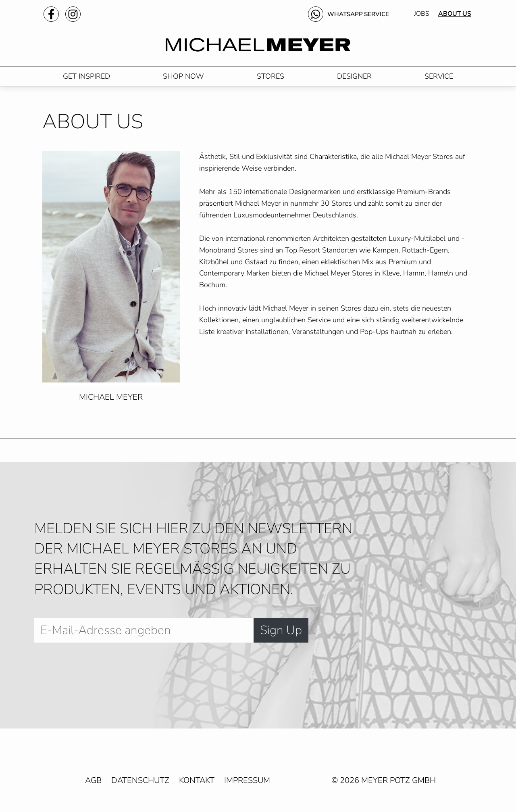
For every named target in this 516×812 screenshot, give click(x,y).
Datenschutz (140, 784)
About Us (455, 15)
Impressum (247, 784)
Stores (270, 79)
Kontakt (197, 784)
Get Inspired (86, 79)
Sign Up (281, 634)
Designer (354, 79)
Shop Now (183, 79)
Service (439, 79)
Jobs (422, 15)
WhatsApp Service (357, 15)
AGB (93, 784)
